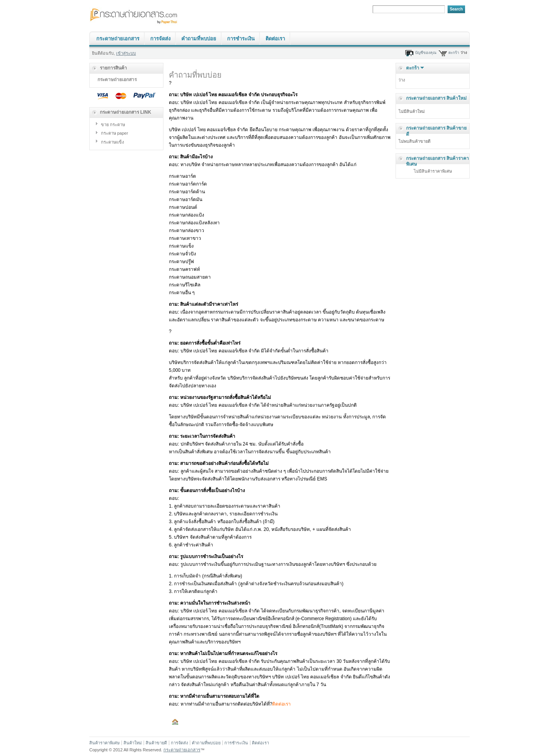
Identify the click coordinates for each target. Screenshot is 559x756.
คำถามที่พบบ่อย (199, 39)
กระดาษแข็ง (112, 142)
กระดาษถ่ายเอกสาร (118, 39)
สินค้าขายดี (156, 743)
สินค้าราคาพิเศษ (104, 743)
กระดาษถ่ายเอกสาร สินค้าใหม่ (436, 98)
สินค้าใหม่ (133, 743)
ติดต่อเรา (275, 39)
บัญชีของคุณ (426, 53)
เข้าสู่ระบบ (126, 53)
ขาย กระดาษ (113, 125)
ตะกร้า (454, 53)
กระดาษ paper (115, 133)
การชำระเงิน (241, 39)
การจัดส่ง (160, 39)
